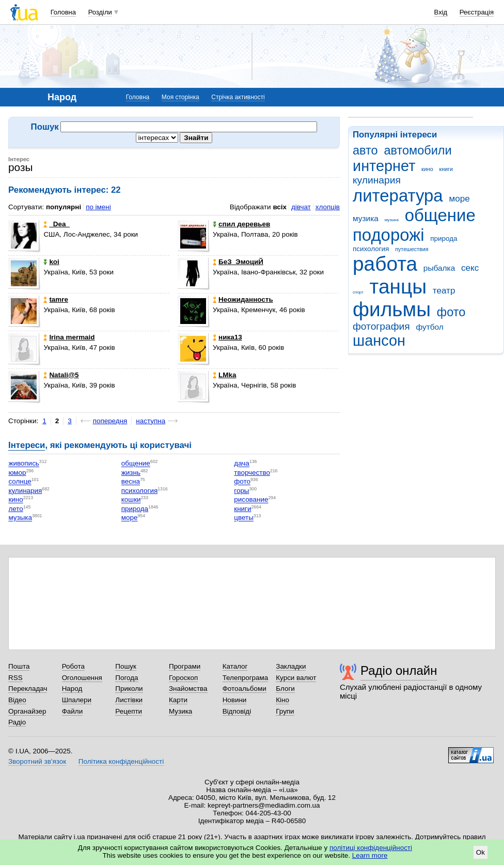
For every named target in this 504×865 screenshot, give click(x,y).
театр (444, 291)
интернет (384, 166)
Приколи (129, 689)
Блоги (285, 689)
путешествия (412, 249)
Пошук (126, 666)
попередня (110, 421)
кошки (131, 500)
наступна (151, 421)
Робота (73, 666)
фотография (381, 326)
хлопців (328, 207)
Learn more (370, 855)
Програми (185, 666)
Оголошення (82, 678)
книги (446, 169)
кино (427, 169)
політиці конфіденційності (371, 848)
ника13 (227, 337)
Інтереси (27, 445)
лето (15, 509)
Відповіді (237, 711)
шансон (379, 341)
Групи (285, 711)
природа (444, 238)
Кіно (282, 700)
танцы (398, 287)
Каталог (235, 666)
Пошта (19, 666)
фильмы (392, 309)
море (459, 199)
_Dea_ (57, 224)
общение (440, 215)
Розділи (100, 12)
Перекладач (28, 689)
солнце (20, 482)
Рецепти (129, 711)
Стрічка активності (238, 97)
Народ (72, 689)
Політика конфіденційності (121, 761)
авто (365, 150)
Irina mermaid (69, 337)
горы (241, 491)
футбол (429, 327)
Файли (73, 711)
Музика (180, 711)
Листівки (129, 700)
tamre (56, 299)
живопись (23, 464)
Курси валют (296, 678)
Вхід (441, 12)
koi (51, 262)
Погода (127, 678)
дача (242, 464)
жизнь (131, 473)
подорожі (389, 235)
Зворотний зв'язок (37, 761)
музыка (392, 220)
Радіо (17, 722)
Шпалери (77, 700)
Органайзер (27, 711)
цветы (244, 518)
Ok (481, 852)
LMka (224, 375)
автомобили (418, 150)
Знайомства (188, 689)
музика (366, 218)
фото (451, 312)
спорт (358, 292)
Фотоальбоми (245, 689)
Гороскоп (183, 678)
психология (371, 249)
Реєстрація (477, 12)
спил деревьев (241, 224)
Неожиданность (243, 299)
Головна (63, 12)
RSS (15, 678)
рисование (251, 500)
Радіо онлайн (399, 670)
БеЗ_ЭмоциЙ (238, 262)
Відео (17, 700)
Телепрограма (246, 678)
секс (470, 268)
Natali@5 (61, 375)
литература (398, 196)
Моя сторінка (180, 97)
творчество (252, 473)
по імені (98, 207)
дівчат (301, 207)
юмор (17, 473)
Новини (235, 700)
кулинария (377, 180)
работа (385, 264)
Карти (178, 700)
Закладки (291, 666)
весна (131, 482)
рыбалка (439, 268)
